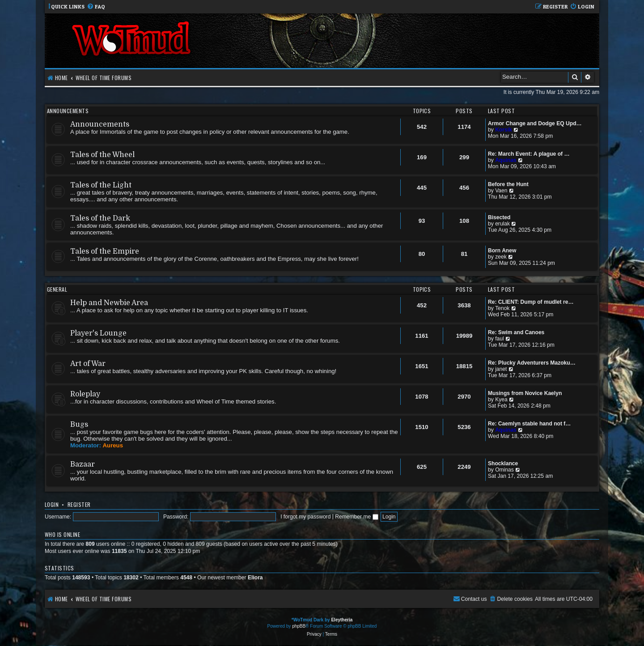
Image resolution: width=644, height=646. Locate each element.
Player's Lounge (98, 333)
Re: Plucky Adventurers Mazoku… (532, 363)
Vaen (501, 191)
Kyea (501, 399)
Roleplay (85, 394)
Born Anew (502, 251)
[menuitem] (96, 7)
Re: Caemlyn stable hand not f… (529, 424)
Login (52, 504)
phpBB (299, 626)
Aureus (113, 445)
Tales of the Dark (100, 218)
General (57, 289)
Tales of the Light (101, 185)
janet (501, 369)
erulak (502, 224)
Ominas (504, 470)
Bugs (79, 425)
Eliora (255, 578)
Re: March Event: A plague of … (529, 154)
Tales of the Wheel (102, 155)
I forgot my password (305, 517)
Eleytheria (342, 620)
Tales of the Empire (105, 251)
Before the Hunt (508, 184)
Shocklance (503, 463)
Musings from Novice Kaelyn (525, 393)
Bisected (499, 217)
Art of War (88, 364)
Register (79, 504)
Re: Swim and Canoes (516, 332)
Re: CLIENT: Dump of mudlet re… (531, 302)
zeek (501, 257)
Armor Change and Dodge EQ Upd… (535, 123)
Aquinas (506, 160)
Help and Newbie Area (109, 303)
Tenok (502, 308)
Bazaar (83, 464)
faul (500, 339)
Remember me (356, 517)
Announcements (68, 111)
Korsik (504, 130)
